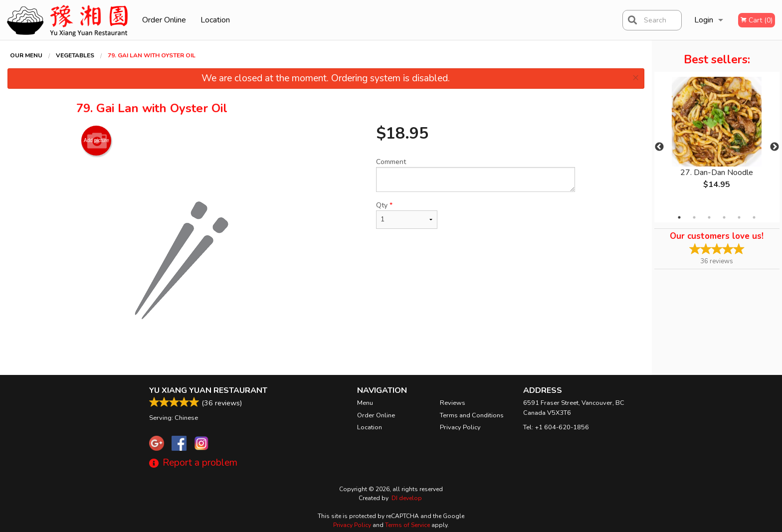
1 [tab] (679, 217)
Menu (365, 403)
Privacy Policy (460, 427)
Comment (476, 175)
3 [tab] (709, 217)
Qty (406, 215)
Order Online (164, 20)
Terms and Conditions (472, 415)
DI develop (407, 498)
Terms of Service (407, 525)
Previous (659, 147)
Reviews (453, 403)
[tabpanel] (717, 141)
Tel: (556, 427)
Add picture (97, 141)
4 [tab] (724, 217)
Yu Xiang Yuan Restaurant (208, 390)
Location (215, 20)
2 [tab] (694, 217)
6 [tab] (754, 217)
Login (704, 20)
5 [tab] (739, 217)
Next (775, 147)
